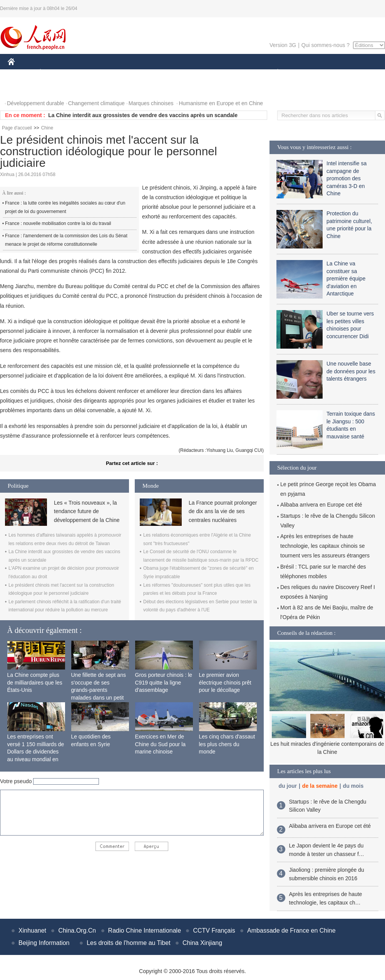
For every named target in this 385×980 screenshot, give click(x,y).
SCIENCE (156, 73)
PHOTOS (23, 88)
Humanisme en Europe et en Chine (221, 103)
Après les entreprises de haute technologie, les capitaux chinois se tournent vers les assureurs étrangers (325, 546)
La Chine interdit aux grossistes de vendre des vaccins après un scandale (143, 115)
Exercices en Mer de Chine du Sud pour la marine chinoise (161, 744)
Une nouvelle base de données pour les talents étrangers (351, 371)
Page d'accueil (17, 128)
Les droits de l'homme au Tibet (128, 943)
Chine (47, 128)
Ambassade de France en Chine (291, 930)
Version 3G (283, 45)
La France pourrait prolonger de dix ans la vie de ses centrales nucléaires (223, 511)
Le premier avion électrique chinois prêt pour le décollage (225, 682)
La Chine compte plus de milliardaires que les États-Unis (35, 682)
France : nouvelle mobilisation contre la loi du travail (58, 223)
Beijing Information (44, 943)
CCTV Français (214, 930)
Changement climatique (96, 103)
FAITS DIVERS (232, 73)
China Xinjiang (202, 943)
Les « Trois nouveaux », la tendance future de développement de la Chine (87, 511)
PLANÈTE (274, 73)
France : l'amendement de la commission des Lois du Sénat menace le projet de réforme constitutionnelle (66, 240)
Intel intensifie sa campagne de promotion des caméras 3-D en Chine (346, 178)
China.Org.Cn (77, 930)
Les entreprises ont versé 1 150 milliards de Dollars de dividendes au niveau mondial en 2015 (36, 752)
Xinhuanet (32, 930)
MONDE (90, 73)
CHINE (21, 73)
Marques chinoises (151, 103)
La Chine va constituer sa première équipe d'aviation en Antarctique (346, 279)
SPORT (304, 73)
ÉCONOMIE (54, 73)
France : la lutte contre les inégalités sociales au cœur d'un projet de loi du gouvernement (65, 207)
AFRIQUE (122, 73)
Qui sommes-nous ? (326, 45)
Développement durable (36, 103)
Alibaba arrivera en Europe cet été (321, 505)
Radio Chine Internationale (145, 930)
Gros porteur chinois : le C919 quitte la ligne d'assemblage (164, 682)
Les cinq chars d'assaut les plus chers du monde (227, 744)
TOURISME (337, 73)
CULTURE (190, 73)
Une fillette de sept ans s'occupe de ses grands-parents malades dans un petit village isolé (99, 690)
